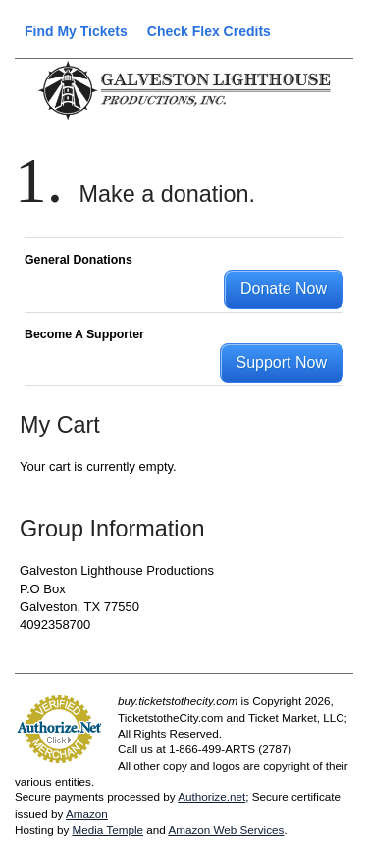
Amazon (87, 814)
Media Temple (107, 829)
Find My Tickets (76, 31)
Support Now (282, 362)
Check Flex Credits (209, 31)
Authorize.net (211, 797)
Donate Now (284, 289)
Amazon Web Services (226, 829)
